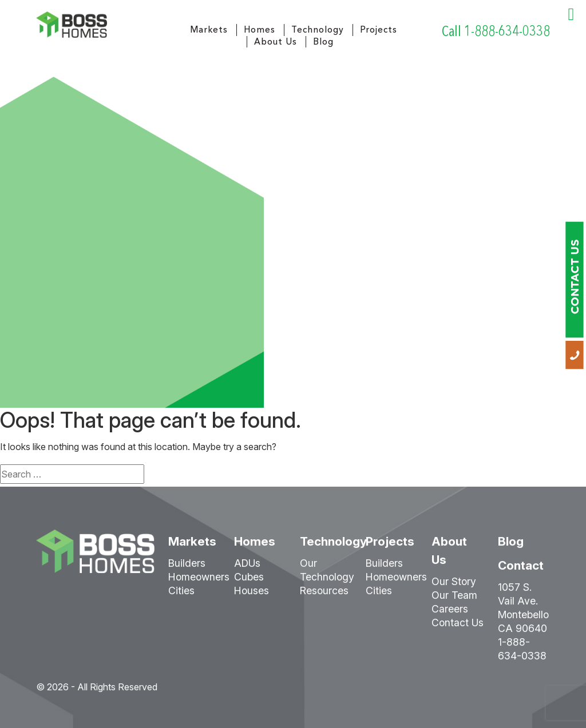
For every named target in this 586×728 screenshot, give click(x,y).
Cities (181, 594)
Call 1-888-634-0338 (496, 31)
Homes (260, 29)
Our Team (454, 599)
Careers (450, 613)
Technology (318, 29)
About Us (276, 41)
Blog (323, 41)
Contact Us (458, 626)
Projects (379, 29)
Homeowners (199, 581)
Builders (187, 567)
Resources (324, 594)
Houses (252, 594)
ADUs (247, 567)
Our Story (454, 585)
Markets (209, 29)
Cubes (249, 581)
